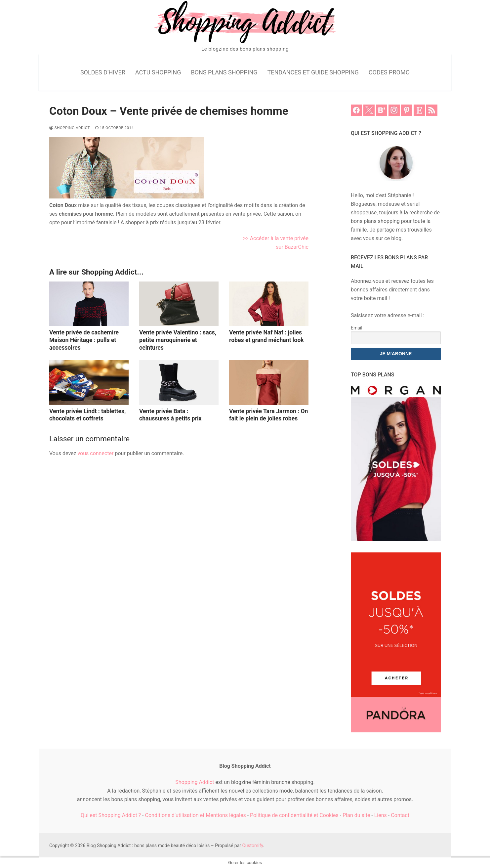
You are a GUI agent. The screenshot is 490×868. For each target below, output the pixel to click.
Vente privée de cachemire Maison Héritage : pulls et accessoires (84, 340)
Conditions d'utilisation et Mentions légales (196, 815)
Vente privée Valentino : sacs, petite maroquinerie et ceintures (178, 340)
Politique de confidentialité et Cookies (294, 815)
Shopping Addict (70, 128)
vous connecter (95, 453)
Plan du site (356, 815)
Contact (400, 815)
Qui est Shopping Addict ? (111, 815)
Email (357, 328)
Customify (253, 846)
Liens (381, 815)
